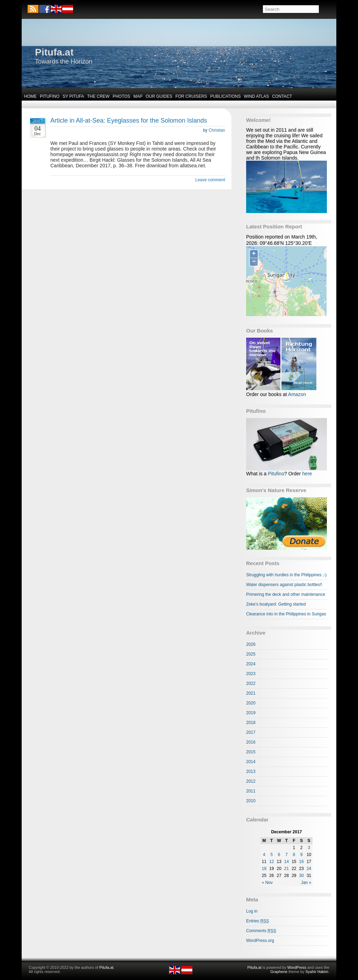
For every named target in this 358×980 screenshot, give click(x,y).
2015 (251, 752)
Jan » (306, 883)
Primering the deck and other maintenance (286, 594)
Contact (282, 96)
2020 (251, 703)
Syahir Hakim (317, 972)
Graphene (279, 972)
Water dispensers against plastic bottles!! (284, 585)
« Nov (267, 883)
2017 (251, 732)
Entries (257, 921)
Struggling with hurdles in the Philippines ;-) (286, 575)
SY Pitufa (73, 96)
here (307, 474)
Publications (225, 96)
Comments (261, 931)
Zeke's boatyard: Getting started (276, 604)
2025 (251, 654)
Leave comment (210, 180)
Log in (252, 911)
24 (309, 869)
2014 (251, 762)
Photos (121, 96)
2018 (251, 723)
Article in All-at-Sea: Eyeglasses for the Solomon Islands (129, 120)
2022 (251, 683)
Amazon (297, 394)
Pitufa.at (54, 52)
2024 (251, 664)
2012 (251, 781)
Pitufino (50, 96)
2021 (251, 693)
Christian (217, 130)
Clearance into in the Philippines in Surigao (286, 614)
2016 (251, 742)
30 (302, 876)
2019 (251, 713)
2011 (251, 791)
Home (30, 96)
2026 (251, 644)
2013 (251, 771)
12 (271, 862)
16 (302, 862)
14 (287, 862)
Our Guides (159, 96)
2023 (251, 674)
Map (138, 96)
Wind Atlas (256, 96)
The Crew (98, 96)
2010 (251, 801)
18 (264, 869)
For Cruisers (191, 96)
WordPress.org (260, 941)
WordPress (297, 967)
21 (287, 869)
